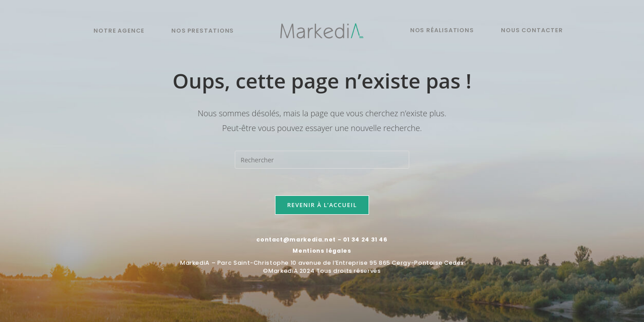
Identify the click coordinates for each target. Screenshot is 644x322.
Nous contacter (532, 30)
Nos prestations (203, 31)
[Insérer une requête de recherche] (322, 160)
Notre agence (119, 31)
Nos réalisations (442, 30)
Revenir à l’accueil (322, 205)
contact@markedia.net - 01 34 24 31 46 (322, 239)
